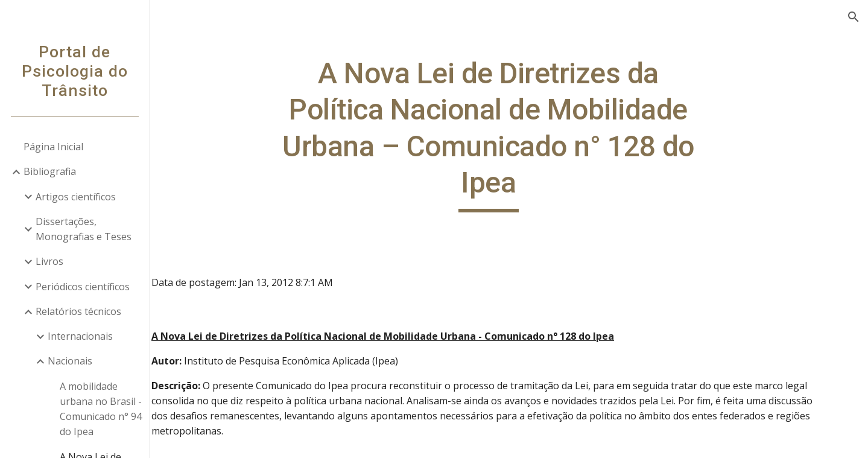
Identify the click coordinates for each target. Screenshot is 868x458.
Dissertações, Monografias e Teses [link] (84, 229)
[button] (854, 17)
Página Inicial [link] (54, 147)
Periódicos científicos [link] (83, 287)
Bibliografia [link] (50, 171)
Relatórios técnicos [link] (79, 311)
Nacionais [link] (71, 361)
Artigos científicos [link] (76, 197)
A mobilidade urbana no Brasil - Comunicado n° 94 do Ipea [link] (101, 409)
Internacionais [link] (81, 336)
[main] (509, 134)
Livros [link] (50, 261)
